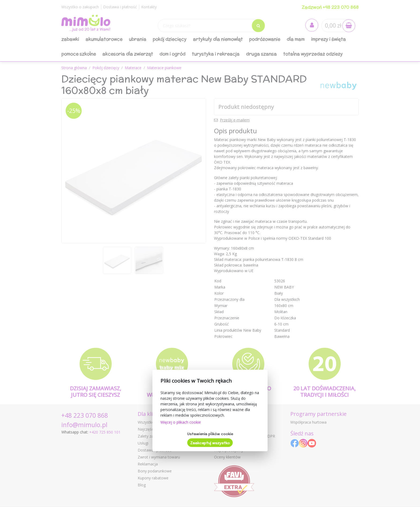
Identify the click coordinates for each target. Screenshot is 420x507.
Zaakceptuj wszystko (210, 443)
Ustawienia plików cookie (210, 434)
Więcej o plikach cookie (181, 422)
